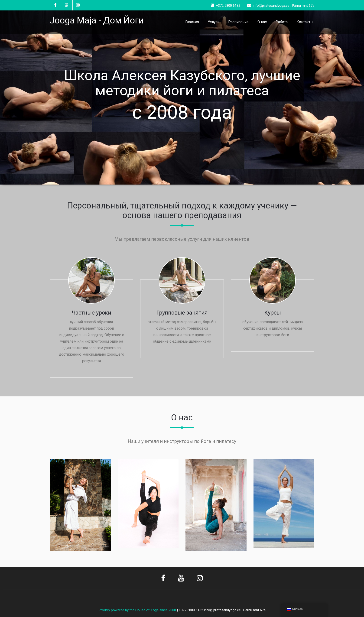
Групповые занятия (182, 313)
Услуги (214, 22)
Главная (192, 22)
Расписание (238, 22)
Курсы (273, 313)
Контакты (305, 22)
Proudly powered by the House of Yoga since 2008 (137, 610)
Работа (282, 22)
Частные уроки (91, 313)
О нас (262, 22)
